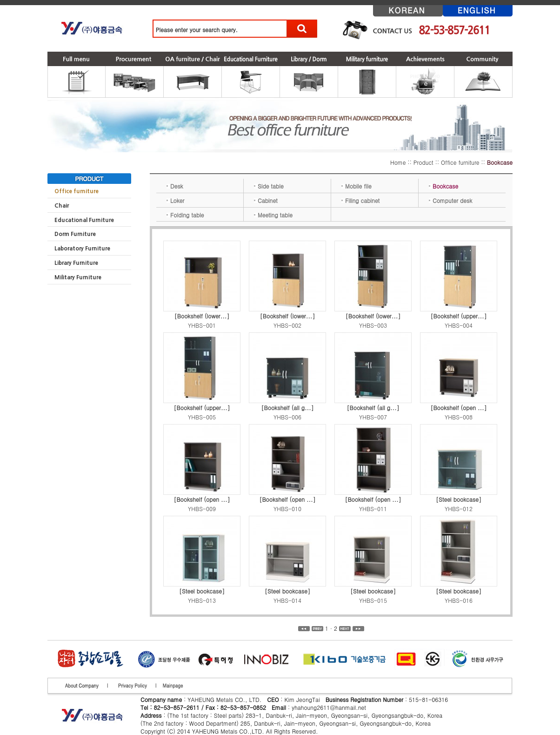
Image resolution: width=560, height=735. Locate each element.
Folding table (185, 215)
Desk (175, 186)
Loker (175, 200)
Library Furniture (76, 263)
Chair (62, 206)
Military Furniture (78, 277)
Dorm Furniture (75, 234)
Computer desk (450, 200)
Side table (269, 186)
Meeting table (273, 215)
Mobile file (357, 186)
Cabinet (266, 200)
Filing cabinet (360, 200)
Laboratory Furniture (82, 249)
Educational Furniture (84, 220)
